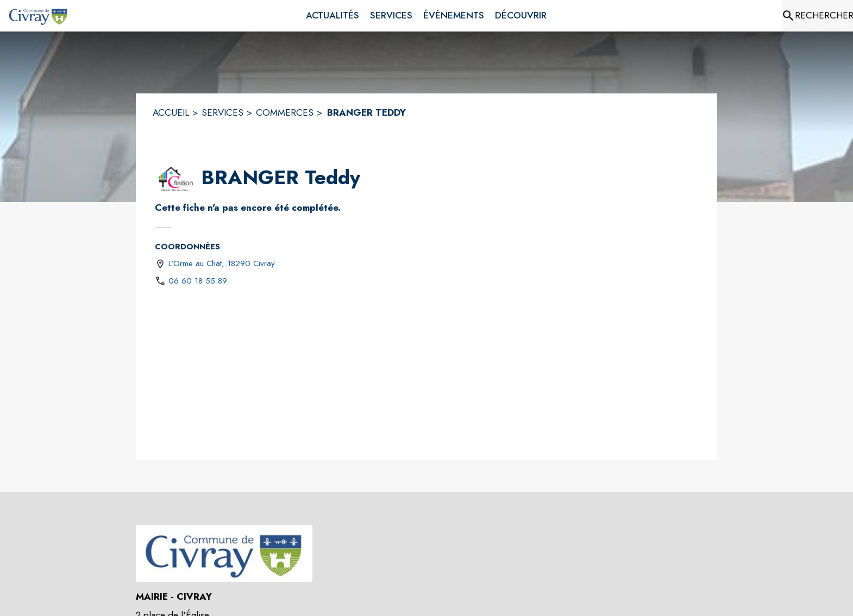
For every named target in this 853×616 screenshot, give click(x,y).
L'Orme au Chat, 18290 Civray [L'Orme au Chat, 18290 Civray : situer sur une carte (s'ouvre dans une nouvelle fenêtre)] (222, 263)
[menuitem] (333, 16)
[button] (176, 178)
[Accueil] (38, 16)
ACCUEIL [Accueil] (171, 112)
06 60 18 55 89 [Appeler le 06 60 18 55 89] (198, 281)
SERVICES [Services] (222, 112)
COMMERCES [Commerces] (285, 112)
